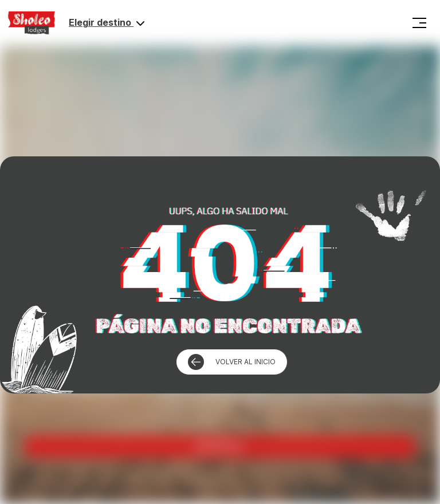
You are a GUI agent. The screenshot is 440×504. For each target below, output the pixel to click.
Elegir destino (108, 23)
